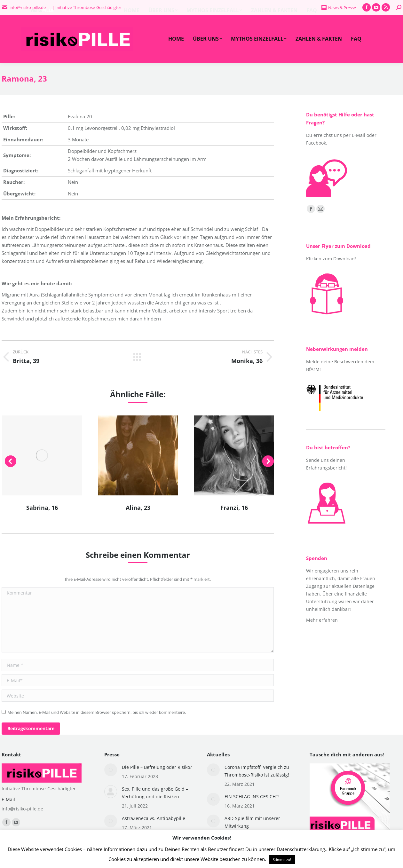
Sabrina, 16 (42, 508)
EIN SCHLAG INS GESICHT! (252, 797)
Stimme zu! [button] (282, 860)
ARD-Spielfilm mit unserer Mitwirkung (252, 822)
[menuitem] (176, 39)
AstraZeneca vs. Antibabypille (154, 818)
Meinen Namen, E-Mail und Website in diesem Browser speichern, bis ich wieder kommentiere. (97, 712)
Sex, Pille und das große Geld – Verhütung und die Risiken (155, 793)
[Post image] (111, 770)
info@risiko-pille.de (22, 809)
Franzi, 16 (234, 508)
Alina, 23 (138, 508)
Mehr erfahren (322, 620)
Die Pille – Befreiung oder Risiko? (157, 767)
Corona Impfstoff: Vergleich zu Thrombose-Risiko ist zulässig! (257, 771)
